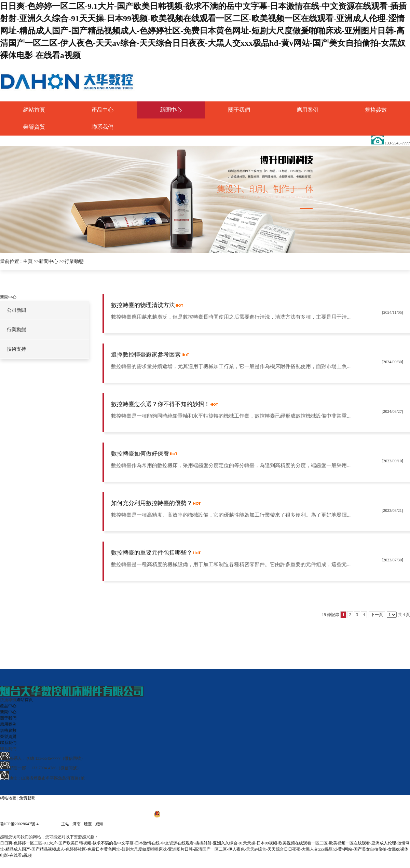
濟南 (77, 824)
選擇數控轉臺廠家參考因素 (146, 355)
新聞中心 (49, 261)
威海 (99, 824)
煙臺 (88, 824)
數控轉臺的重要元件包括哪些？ (152, 553)
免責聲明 (27, 798)
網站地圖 (8, 798)
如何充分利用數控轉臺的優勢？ (152, 503)
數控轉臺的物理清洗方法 (143, 305)
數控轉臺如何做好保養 (140, 454)
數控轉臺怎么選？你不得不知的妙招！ (160, 404)
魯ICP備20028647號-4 (20, 824)
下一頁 (377, 615)
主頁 (28, 261)
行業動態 (74, 261)
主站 (65, 824)
